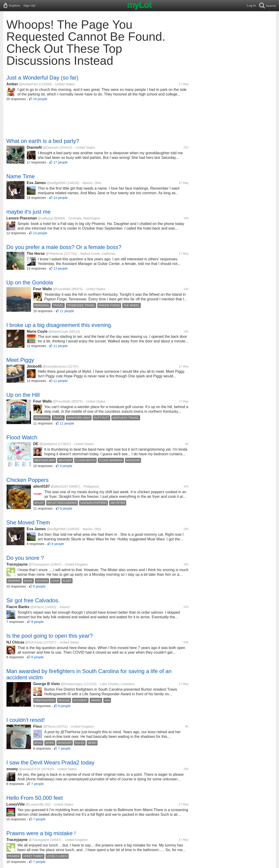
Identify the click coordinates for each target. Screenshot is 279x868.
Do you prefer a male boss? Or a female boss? (64, 247)
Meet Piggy (20, 360)
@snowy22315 (29, 769)
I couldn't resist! (26, 720)
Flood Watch (22, 437)
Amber (12, 84)
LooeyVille (16, 804)
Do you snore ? (25, 558)
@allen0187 (59, 486)
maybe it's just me (29, 212)
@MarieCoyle (58, 332)
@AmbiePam (29, 84)
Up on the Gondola (30, 282)
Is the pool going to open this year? (50, 636)
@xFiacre (37, 607)
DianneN (34, 147)
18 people (40, 99)
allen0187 (42, 486)
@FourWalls (62, 289)
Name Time (21, 176)
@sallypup (46, 218)
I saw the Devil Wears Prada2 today (51, 762)
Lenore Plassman (22, 218)
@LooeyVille (35, 804)
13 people (40, 233)
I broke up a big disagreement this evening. (60, 325)
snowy (12, 769)
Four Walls (43, 289)
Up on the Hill (23, 395)
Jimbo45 (34, 366)
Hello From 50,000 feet (35, 798)
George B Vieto (47, 684)
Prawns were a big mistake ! (41, 833)
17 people (61, 162)
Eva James (36, 183)
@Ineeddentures (55, 366)
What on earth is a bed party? (43, 141)
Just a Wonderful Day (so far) (43, 78)
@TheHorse (55, 254)
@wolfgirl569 (56, 183)
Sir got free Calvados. (33, 600)
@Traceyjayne (39, 564)
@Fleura (49, 726)
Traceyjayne (18, 564)
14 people (61, 198)
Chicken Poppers (28, 480)
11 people (67, 311)
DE (36, 444)
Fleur (38, 726)
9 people (66, 466)
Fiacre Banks (18, 607)
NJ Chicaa (15, 642)
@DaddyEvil (48, 444)
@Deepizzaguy (72, 684)
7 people (64, 748)
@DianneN (51, 148)
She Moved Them (28, 522)
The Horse (36, 254)
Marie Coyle (37, 331)
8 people (58, 544)
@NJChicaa (34, 642)
